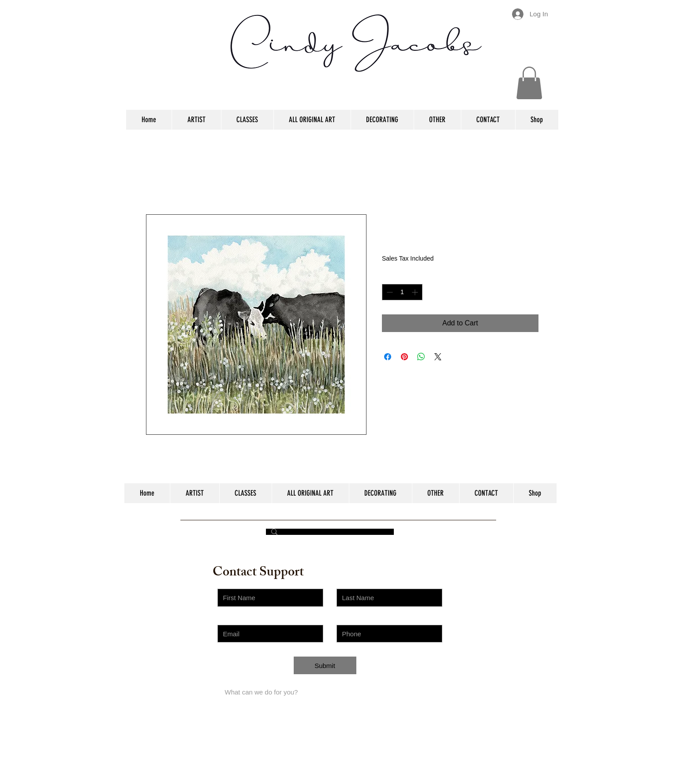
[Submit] (325, 665)
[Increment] (416, 292)
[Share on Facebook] (388, 357)
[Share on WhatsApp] (421, 357)
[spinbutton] (402, 292)
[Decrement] (389, 292)
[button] (529, 83)
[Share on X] (438, 357)
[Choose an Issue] (270, 669)
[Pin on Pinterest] (404, 357)
